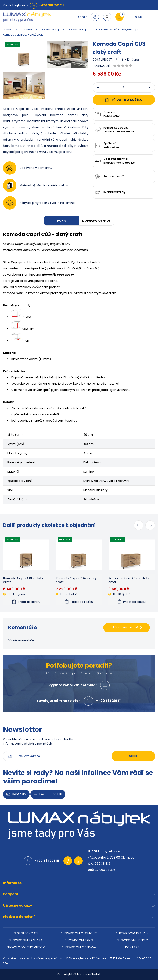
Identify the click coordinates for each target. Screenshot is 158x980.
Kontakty (16, 794)
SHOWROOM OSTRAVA (79, 947)
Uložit (133, 756)
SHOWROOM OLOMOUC (79, 933)
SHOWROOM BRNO (79, 940)
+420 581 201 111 (51, 5)
